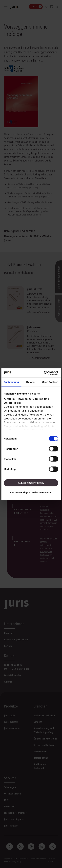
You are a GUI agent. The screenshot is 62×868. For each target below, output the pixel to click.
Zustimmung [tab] (11, 382)
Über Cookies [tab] (50, 382)
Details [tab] (30, 382)
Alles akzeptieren (31, 483)
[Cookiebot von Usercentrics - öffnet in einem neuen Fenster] (44, 373)
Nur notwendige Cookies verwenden (31, 492)
